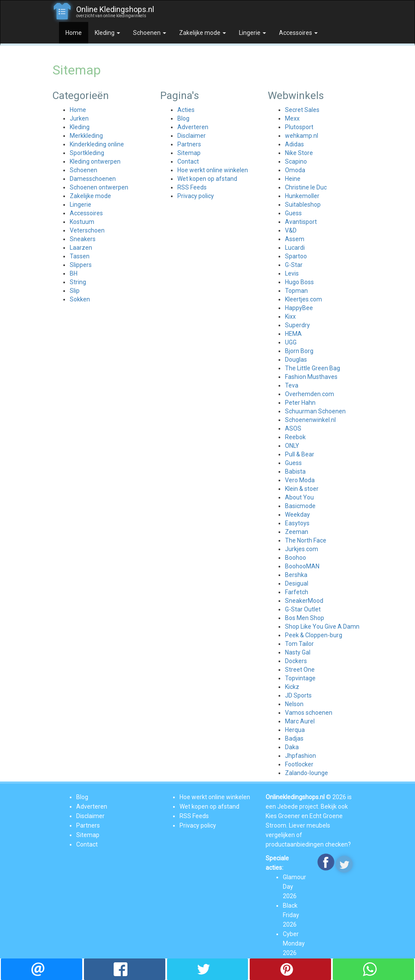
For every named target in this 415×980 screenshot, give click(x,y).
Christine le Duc (306, 187)
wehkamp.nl (302, 136)
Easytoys (297, 523)
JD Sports (298, 695)
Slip (75, 291)
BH (74, 273)
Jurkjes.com (302, 549)
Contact (188, 161)
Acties (186, 110)
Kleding (80, 127)
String (78, 282)
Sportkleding (87, 153)
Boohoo (296, 558)
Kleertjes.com (304, 299)
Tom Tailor (299, 644)
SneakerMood (304, 601)
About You (299, 497)
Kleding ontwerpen (95, 161)
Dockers (296, 661)
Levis (292, 273)
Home (74, 33)
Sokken (80, 299)
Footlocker (299, 764)
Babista (295, 471)
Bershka (296, 575)
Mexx (292, 118)
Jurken (79, 118)
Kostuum (82, 222)
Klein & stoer (302, 489)
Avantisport (301, 222)
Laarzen (81, 248)
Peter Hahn (300, 403)
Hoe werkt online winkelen (213, 170)
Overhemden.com (310, 394)
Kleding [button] (107, 33)
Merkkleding (86, 136)
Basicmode (300, 506)
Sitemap (189, 153)
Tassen (80, 256)
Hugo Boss (299, 282)
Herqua (295, 730)
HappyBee (299, 308)
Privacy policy (196, 196)
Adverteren (193, 127)
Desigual (297, 583)
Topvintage (300, 678)
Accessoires (86, 213)
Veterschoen (87, 230)
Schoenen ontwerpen (99, 187)
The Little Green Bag (313, 368)
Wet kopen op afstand (207, 179)
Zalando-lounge (307, 773)
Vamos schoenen (309, 713)
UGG (291, 342)
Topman (296, 291)
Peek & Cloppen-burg (314, 635)
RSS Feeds (192, 187)
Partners (189, 144)
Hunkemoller (302, 196)
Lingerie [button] (252, 33)
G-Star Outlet (303, 609)
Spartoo (296, 256)
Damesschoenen (93, 179)
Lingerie (81, 205)
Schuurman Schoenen (315, 411)
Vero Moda (300, 480)
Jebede (288, 806)
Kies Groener (283, 816)
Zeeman (297, 532)
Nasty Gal (298, 652)
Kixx (290, 316)
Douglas (296, 360)
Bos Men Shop (305, 618)
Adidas (294, 144)
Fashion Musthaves (311, 377)
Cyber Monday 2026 (294, 943)
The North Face (306, 540)
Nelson (294, 704)
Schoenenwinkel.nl (310, 420)
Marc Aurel (300, 721)
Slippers (81, 265)
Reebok (295, 437)
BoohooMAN (302, 566)
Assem (295, 239)
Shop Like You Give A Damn (322, 626)
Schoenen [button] (150, 33)
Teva (292, 385)
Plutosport (299, 127)
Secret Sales (302, 110)
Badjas (294, 738)
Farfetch (297, 592)
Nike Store (299, 153)
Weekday (297, 515)
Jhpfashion (300, 756)
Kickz (292, 687)
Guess (293, 213)
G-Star (294, 265)
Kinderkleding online (97, 144)
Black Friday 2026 (291, 915)
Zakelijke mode (90, 196)
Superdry (297, 325)
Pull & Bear (300, 454)
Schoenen (84, 170)
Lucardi (295, 248)
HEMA (293, 334)
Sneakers (83, 239)
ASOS (293, 428)
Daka (292, 747)
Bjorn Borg (299, 351)
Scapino (296, 161)
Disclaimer (192, 136)
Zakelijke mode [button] (203, 33)
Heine (293, 179)
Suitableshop (303, 205)
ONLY (292, 446)
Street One (300, 670)
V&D (291, 230)
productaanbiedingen (295, 844)
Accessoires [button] (298, 33)
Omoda (295, 170)
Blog (183, 118)
